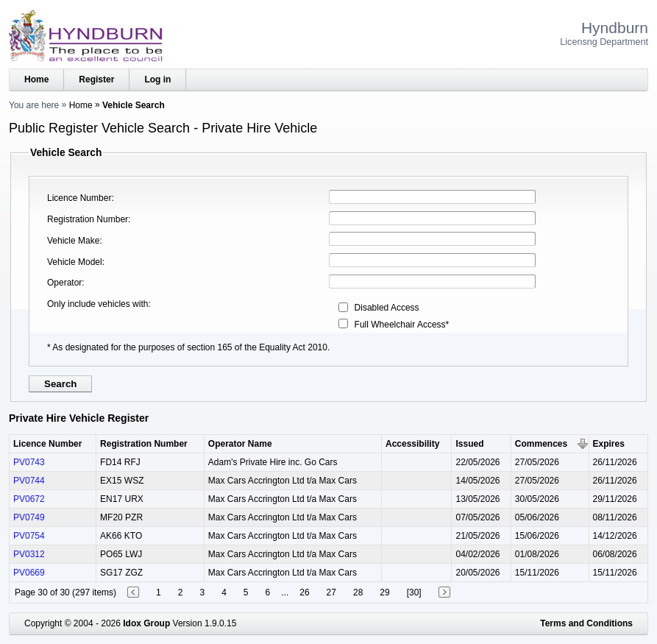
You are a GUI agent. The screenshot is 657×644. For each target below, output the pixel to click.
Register (96, 79)
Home (36, 79)
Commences (541, 444)
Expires (609, 444)
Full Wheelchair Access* (402, 325)
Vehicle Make (73, 241)
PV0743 (29, 462)
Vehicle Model (75, 262)
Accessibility (412, 444)
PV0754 (29, 536)
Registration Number (88, 219)
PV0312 (29, 554)
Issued (469, 444)
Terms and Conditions (586, 623)
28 (358, 592)
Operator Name (240, 444)
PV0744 (29, 481)
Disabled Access (387, 308)
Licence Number (79, 198)
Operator (64, 283)
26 (304, 592)
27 (331, 592)
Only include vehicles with (97, 304)
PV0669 (29, 573)
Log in (157, 79)
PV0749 (29, 517)
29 (384, 592)
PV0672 (29, 499)
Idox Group (146, 623)
